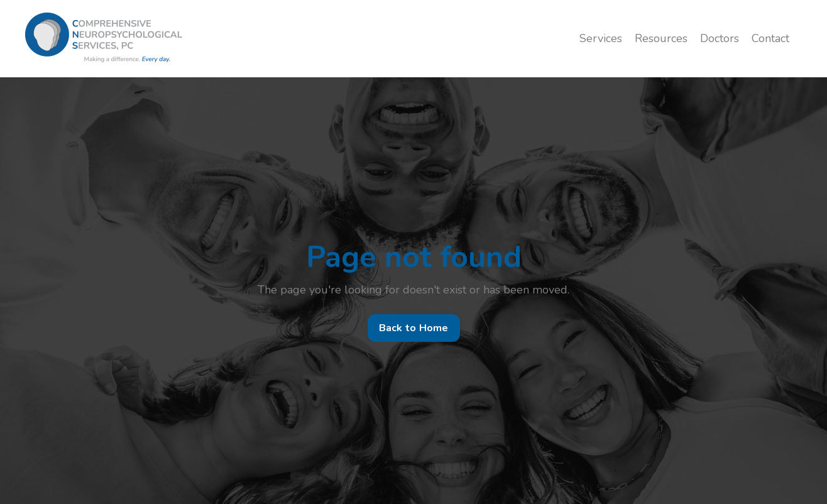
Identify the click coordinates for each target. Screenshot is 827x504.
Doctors (720, 38)
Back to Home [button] (414, 328)
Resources (661, 38)
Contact (770, 38)
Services (601, 38)
